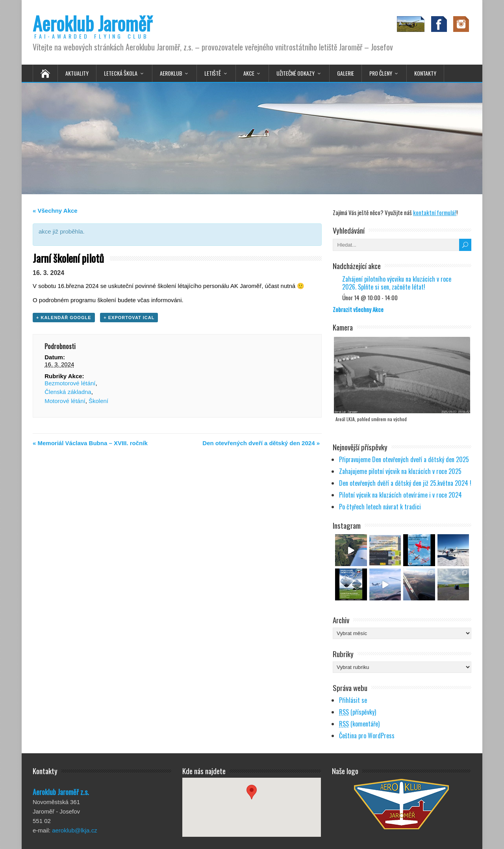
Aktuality (77, 73)
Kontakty (425, 73)
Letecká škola (121, 73)
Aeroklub (171, 73)
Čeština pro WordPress (367, 736)
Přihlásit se (353, 700)
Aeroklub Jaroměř (92, 23)
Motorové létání (65, 401)
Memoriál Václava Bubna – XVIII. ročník (90, 443)
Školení (98, 401)
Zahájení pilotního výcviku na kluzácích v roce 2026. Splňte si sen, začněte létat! (397, 283)
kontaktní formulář (435, 212)
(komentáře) (359, 724)
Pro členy (381, 73)
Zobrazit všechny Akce (358, 309)
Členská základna (68, 392)
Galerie (346, 73)
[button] (252, 800)
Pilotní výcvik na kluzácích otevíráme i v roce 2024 (400, 495)
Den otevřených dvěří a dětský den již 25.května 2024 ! (405, 483)
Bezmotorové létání (70, 383)
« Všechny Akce (55, 211)
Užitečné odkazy (296, 73)
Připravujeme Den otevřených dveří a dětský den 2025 (404, 459)
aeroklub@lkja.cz (74, 830)
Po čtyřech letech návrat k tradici (380, 507)
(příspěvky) (358, 712)
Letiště (213, 73)
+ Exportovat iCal (129, 318)
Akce (249, 73)
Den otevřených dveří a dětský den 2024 (261, 443)
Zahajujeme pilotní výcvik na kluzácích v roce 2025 (400, 471)
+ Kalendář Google (64, 318)
